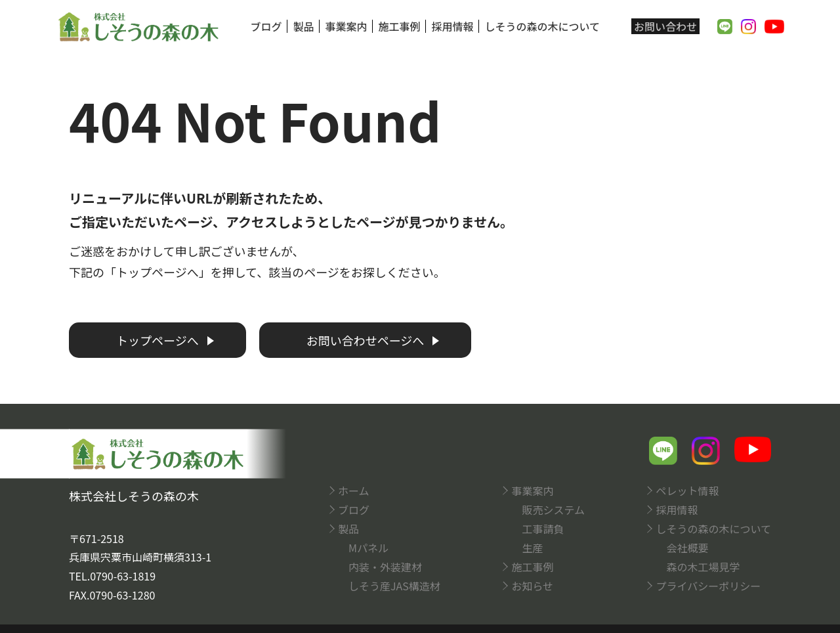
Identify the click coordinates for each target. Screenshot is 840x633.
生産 (532, 548)
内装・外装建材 (385, 567)
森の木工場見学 (703, 567)
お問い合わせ (665, 26)
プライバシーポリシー (708, 586)
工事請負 (543, 529)
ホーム (354, 491)
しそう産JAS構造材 (394, 586)
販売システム (553, 510)
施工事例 (399, 26)
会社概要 (687, 548)
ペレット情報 (687, 491)
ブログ (266, 26)
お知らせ (532, 586)
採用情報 (452, 26)
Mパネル (368, 548)
